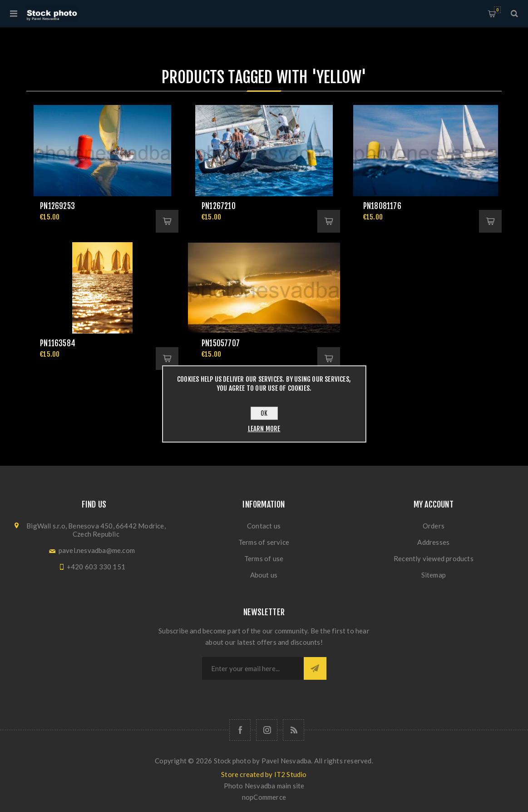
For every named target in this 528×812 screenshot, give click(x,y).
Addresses (433, 542)
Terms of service (264, 542)
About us (264, 575)
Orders (434, 526)
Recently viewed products (434, 558)
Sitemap (434, 575)
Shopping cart (497, 10)
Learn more (264, 429)
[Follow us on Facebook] (240, 730)
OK (264, 413)
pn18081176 (382, 206)
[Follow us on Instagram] (267, 730)
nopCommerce (264, 797)
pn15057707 (221, 343)
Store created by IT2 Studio (264, 774)
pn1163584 (58, 343)
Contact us (264, 526)
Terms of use (264, 558)
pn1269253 (57, 206)
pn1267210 (219, 206)
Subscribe (315, 668)
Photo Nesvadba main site (264, 786)
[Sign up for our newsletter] (253, 668)
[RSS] (294, 730)
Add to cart (167, 221)
